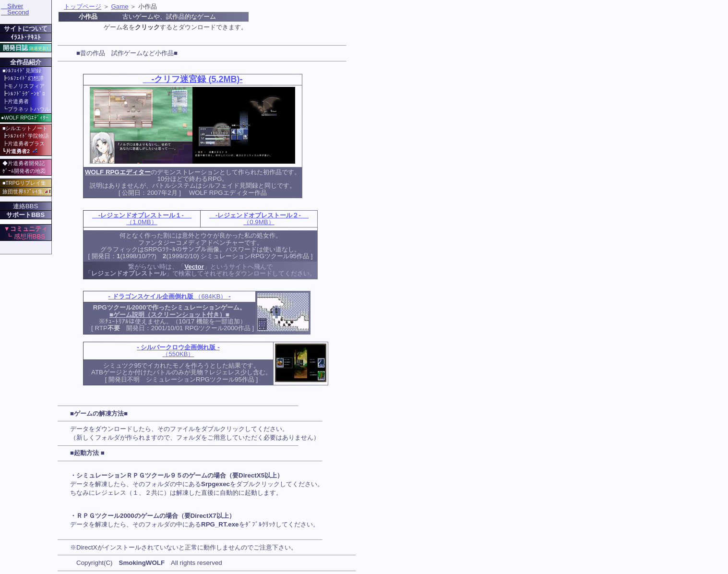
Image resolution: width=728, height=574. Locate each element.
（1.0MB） (142, 219)
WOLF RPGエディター (118, 172)
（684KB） (170, 296)
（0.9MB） (259, 219)
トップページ (83, 6)
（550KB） (178, 351)
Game (119, 6)
